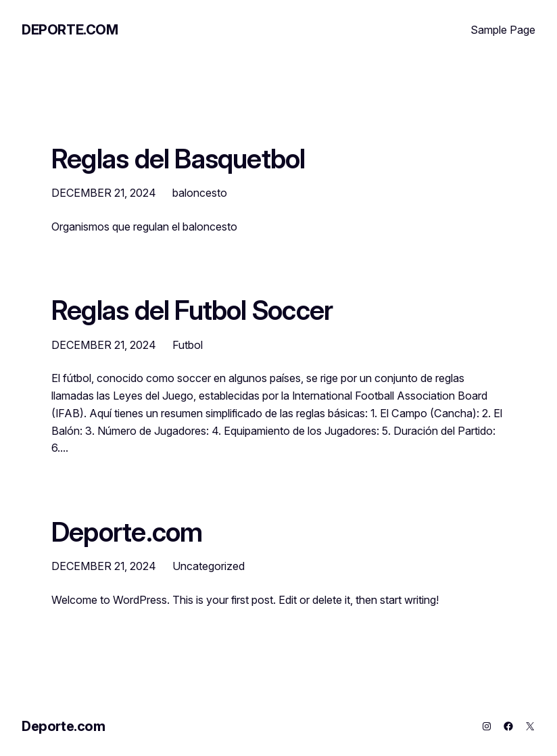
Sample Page (503, 30)
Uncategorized (209, 566)
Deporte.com (70, 30)
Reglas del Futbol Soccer (192, 310)
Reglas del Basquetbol (178, 159)
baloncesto (200, 193)
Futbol (188, 345)
